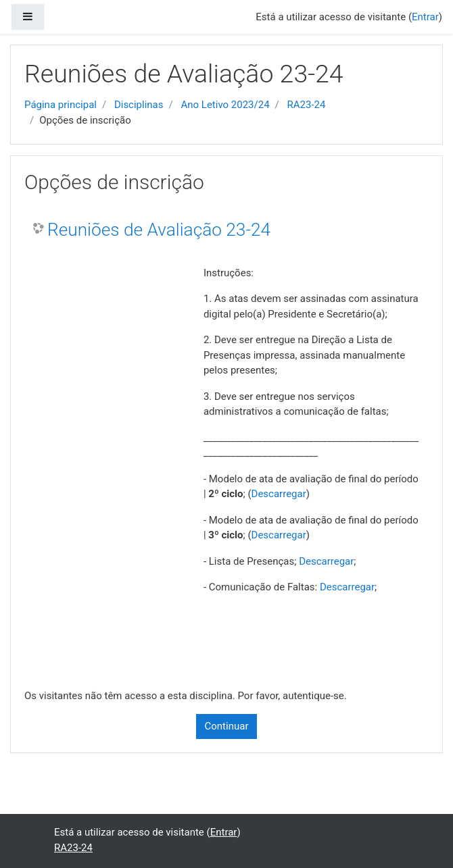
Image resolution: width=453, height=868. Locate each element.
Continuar (227, 726)
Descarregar (279, 494)
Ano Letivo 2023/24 (225, 105)
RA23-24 (307, 105)
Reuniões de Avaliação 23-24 (159, 230)
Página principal (61, 105)
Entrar (425, 17)
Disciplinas (139, 105)
